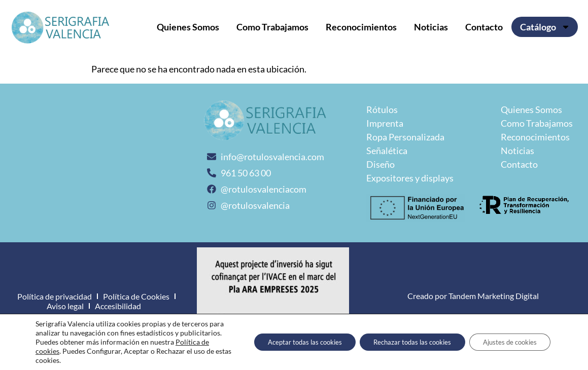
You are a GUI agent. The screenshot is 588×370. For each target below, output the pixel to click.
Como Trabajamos (272, 27)
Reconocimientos (361, 27)
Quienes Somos (188, 27)
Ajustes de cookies (506, 342)
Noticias (431, 27)
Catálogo (545, 27)
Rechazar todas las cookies (401, 342)
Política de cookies (90, 351)
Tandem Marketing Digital (494, 296)
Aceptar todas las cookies (285, 342)
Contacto (484, 27)
